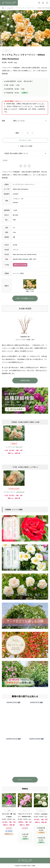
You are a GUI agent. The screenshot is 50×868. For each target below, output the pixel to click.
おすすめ (5, 160)
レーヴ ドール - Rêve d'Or (14, 447)
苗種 (3, 121)
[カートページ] (43, 3)
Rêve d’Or (16, 273)
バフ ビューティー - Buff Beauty (14, 492)
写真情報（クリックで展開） (14, 510)
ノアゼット (7, 51)
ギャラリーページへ (25, 780)
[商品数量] (27, 133)
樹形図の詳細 (25, 380)
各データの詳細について (25, 298)
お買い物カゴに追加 (25, 140)
